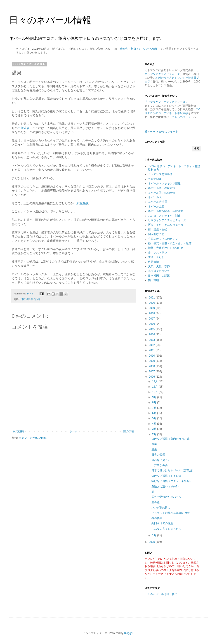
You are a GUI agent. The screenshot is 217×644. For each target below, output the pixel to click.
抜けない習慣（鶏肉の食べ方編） (172, 439)
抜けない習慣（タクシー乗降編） (172, 481)
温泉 (154, 449)
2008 (152, 366)
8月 (155, 402)
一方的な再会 (160, 465)
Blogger (129, 633)
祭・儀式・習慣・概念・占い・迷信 (170, 243)
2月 (155, 434)
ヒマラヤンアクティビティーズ (167, 220)
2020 (152, 303)
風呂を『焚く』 (161, 460)
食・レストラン (158, 253)
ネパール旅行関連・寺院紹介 (166, 211)
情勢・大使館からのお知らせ (166, 248)
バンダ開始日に (161, 508)
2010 (152, 356)
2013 (152, 340)
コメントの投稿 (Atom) (33, 438)
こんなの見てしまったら (166, 529)
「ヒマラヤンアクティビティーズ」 (166, 102)
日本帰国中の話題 (31, 299)
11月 (155, 387)
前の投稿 (129, 431)
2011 (152, 350)
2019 (152, 308)
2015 (152, 329)
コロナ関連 (155, 179)
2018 (152, 313)
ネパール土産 (156, 207)
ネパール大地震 (158, 202)
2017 (152, 319)
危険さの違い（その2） (166, 487)
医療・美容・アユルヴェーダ (166, 225)
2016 (152, 324)
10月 (155, 392)
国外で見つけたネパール (166, 497)
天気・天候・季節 (159, 266)
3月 (155, 429)
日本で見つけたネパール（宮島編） (173, 470)
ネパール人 (155, 197)
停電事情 (153, 262)
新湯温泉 (82, 203)
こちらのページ (181, 117)
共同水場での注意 (162, 523)
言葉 (154, 444)
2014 (152, 334)
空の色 (156, 502)
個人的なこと (156, 234)
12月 (155, 381)
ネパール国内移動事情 (162, 193)
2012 (152, 345)
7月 (155, 408)
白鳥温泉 (24, 128)
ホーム (73, 431)
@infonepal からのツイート (161, 132)
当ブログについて (159, 271)
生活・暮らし (156, 257)
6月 (155, 413)
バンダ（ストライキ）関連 (164, 216)
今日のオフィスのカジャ (163, 239)
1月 (155, 535)
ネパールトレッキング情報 (164, 183)
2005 (152, 542)
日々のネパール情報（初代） (162, 594)
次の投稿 (18, 431)
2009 (152, 361)
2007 (152, 371)
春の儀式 (157, 518)
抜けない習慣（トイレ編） (168, 476)
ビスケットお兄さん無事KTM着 (171, 513)
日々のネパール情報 (50, 20)
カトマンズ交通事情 (160, 174)
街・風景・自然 (158, 230)
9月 (155, 397)
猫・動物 (153, 280)
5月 (155, 418)
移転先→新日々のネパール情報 (139, 49)
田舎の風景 (158, 455)
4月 (155, 424)
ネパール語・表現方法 (162, 188)
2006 (152, 377)
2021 (152, 298)
